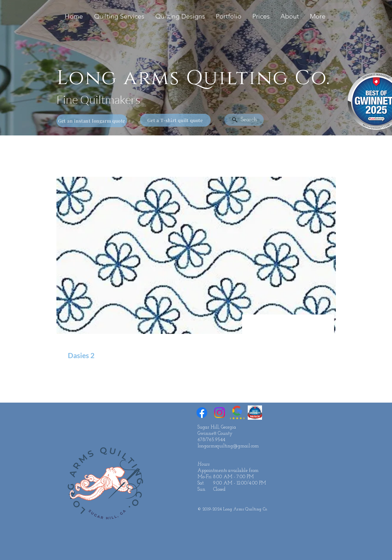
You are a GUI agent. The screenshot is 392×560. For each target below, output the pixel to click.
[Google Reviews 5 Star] (237, 413)
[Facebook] (202, 413)
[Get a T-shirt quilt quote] (175, 120)
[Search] (244, 120)
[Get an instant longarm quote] (92, 121)
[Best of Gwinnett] (255, 413)
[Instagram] (220, 413)
